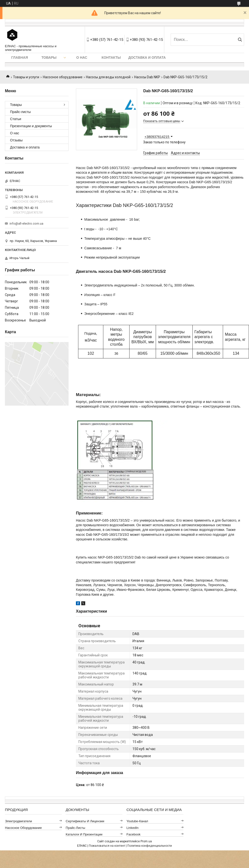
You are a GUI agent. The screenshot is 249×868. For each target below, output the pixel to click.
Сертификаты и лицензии (85, 821)
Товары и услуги (26, 77)
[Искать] (240, 40)
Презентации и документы (31, 126)
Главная (20, 57)
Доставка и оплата (147, 57)
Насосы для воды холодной (108, 77)
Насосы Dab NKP (147, 77)
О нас (82, 57)
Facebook (134, 834)
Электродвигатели (18, 821)
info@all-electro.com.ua (26, 223)
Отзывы (16, 140)
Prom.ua (146, 841)
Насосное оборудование (63, 77)
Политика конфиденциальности (150, 846)
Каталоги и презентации (84, 834)
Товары (49, 57)
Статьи (16, 119)
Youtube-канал (137, 821)
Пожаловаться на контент (107, 846)
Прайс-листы (20, 112)
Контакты (111, 57)
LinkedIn (133, 828)
